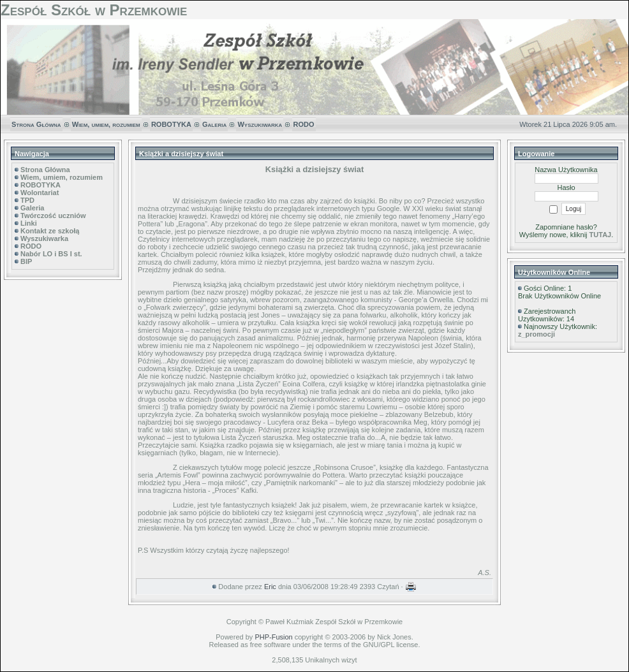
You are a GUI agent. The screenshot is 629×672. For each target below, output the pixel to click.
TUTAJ (601, 235)
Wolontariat (40, 193)
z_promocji (536, 334)
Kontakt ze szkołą (50, 231)
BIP (26, 261)
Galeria (214, 124)
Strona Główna (36, 124)
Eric (270, 587)
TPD (27, 200)
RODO (304, 124)
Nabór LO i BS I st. (51, 254)
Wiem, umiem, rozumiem (106, 124)
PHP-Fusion (273, 637)
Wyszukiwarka (260, 124)
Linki (29, 223)
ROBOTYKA (171, 124)
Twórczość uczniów (53, 215)
